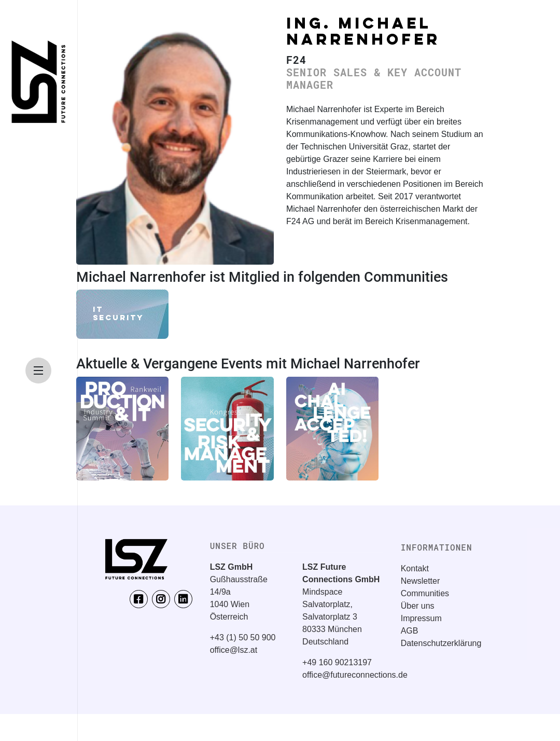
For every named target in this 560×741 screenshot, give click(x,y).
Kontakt (415, 568)
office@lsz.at (234, 650)
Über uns (418, 606)
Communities (425, 593)
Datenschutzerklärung (441, 643)
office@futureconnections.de (355, 675)
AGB (410, 631)
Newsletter (421, 581)
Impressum (421, 618)
